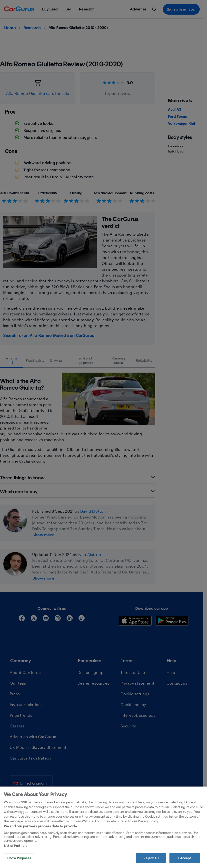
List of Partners (15, 846)
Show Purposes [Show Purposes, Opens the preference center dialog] (19, 858)
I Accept (185, 858)
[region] (103, 827)
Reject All (151, 858)
